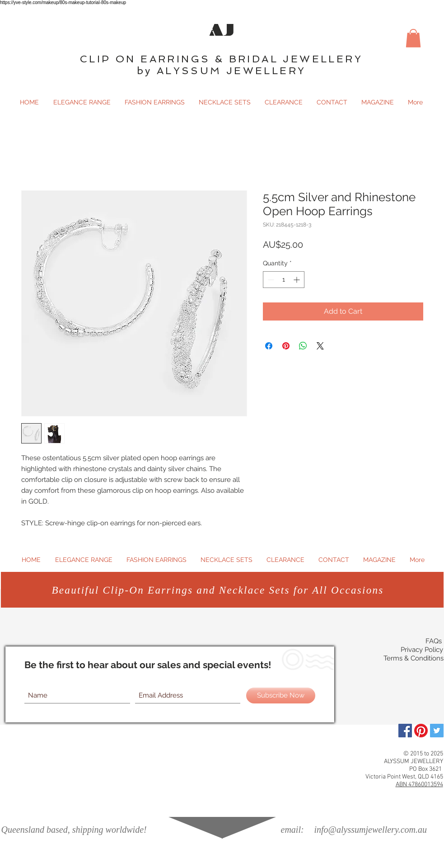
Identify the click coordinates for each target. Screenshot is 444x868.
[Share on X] (320, 346)
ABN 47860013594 (419, 785)
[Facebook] (405, 731)
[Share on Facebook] (269, 346)
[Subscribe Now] (281, 696)
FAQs (434, 641)
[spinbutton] (284, 280)
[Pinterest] (421, 731)
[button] (413, 38)
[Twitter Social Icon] (437, 731)
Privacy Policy (422, 650)
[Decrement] (270, 280)
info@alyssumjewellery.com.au (371, 830)
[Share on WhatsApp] (303, 346)
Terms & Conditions (414, 658)
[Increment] (297, 280)
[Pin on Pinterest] (286, 346)
